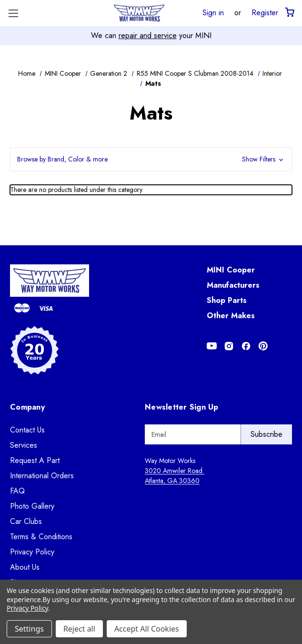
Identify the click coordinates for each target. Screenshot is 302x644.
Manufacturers (233, 285)
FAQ (17, 491)
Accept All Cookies (147, 629)
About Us (25, 567)
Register (265, 12)
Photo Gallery (32, 506)
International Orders (42, 476)
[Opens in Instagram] (229, 346)
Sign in (213, 12)
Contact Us (27, 430)
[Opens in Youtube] (212, 346)
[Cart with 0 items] (289, 13)
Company (27, 407)
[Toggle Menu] (13, 13)
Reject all (79, 629)
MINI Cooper (231, 270)
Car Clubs (26, 521)
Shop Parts (227, 300)
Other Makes (231, 316)
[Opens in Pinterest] (263, 346)
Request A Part (35, 460)
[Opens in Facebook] (246, 346)
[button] (151, 159)
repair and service (148, 35)
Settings (29, 629)
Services (24, 445)
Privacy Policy (32, 552)
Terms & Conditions (41, 537)
